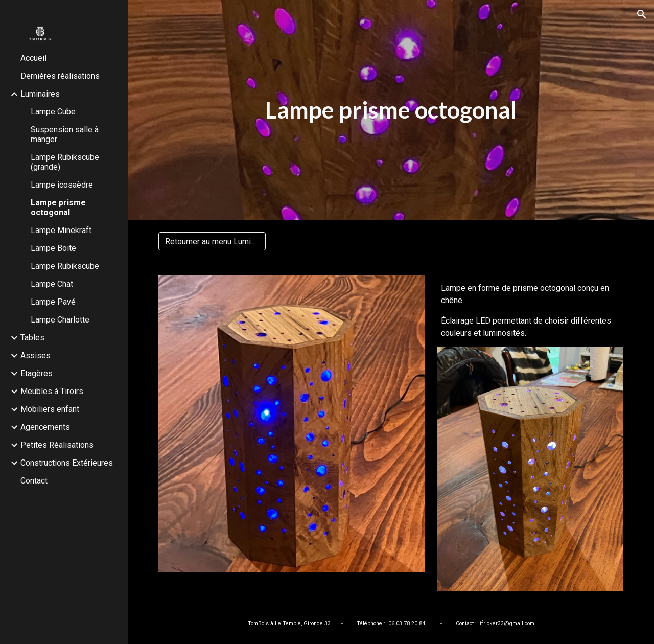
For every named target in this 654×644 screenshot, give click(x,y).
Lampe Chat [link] (52, 284)
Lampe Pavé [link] (53, 302)
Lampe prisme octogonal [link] (58, 208)
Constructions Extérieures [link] (67, 463)
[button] (642, 14)
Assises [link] (36, 355)
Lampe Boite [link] (53, 248)
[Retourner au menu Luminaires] (212, 241)
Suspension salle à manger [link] (65, 134)
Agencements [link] (45, 427)
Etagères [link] (37, 373)
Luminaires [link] (40, 94)
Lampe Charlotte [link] (60, 320)
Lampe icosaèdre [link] (62, 185)
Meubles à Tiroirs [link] (52, 391)
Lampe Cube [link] (53, 112)
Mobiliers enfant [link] (50, 409)
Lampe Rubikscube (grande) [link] (65, 162)
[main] (391, 110)
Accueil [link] (33, 58)
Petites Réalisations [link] (57, 445)
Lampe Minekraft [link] (61, 230)
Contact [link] (34, 481)
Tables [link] (32, 338)
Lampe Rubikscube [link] (65, 266)
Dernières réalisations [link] (60, 76)
